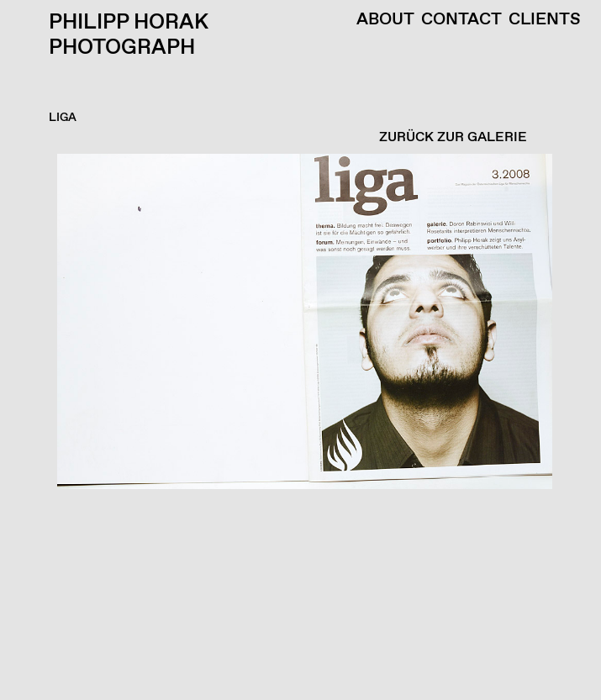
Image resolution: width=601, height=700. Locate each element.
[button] (296, 427)
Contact (461, 20)
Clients (545, 20)
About (385, 20)
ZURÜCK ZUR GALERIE (453, 137)
